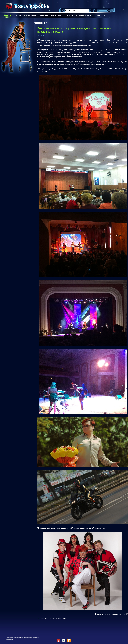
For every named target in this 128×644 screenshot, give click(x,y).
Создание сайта (95, 637)
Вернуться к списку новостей (54, 619)
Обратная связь (10, 640)
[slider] (109, 11)
